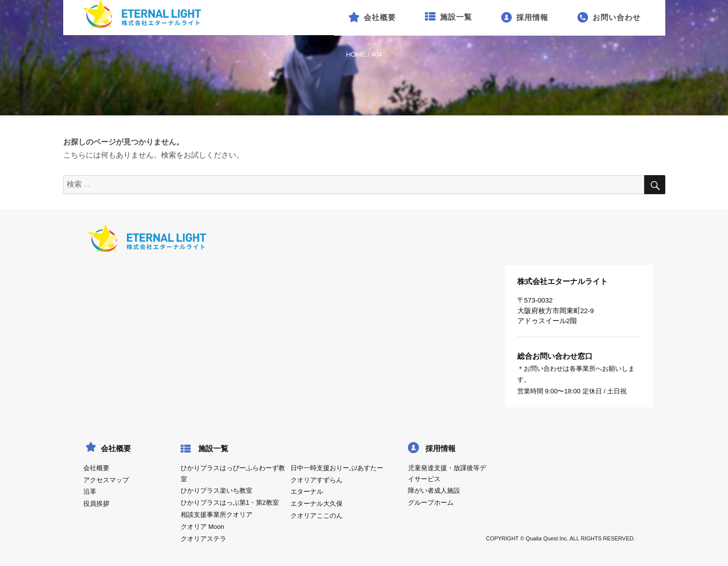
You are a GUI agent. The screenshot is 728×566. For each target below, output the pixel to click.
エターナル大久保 (317, 504)
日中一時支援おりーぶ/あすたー (337, 468)
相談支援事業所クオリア (216, 515)
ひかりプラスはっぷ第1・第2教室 (230, 503)
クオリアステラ (203, 539)
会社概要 (96, 468)
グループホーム (431, 503)
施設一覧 (213, 448)
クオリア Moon (202, 527)
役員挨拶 (96, 504)
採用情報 (441, 448)
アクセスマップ (106, 480)
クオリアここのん (317, 516)
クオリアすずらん (317, 480)
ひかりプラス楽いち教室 (216, 491)
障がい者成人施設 (434, 491)
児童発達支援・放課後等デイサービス (447, 474)
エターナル (307, 492)
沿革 (90, 492)
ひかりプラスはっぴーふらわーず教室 (233, 474)
